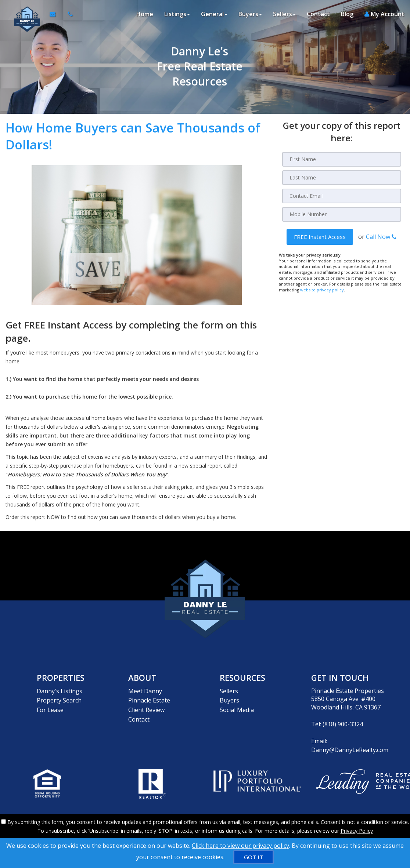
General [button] (214, 15)
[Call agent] (68, 15)
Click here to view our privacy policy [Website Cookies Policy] (240, 846)
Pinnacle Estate (149, 699)
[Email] (342, 196)
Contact (318, 15)
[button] (320, 237)
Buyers (229, 699)
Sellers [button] (284, 15)
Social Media (237, 707)
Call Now (381, 237)
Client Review (146, 707)
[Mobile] (342, 214)
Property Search (59, 699)
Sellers (229, 691)
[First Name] (342, 159)
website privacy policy (322, 289)
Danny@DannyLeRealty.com (350, 749)
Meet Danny (145, 691)
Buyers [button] (250, 15)
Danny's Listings (60, 691)
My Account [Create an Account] (384, 15)
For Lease (50, 707)
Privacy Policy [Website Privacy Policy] (357, 830)
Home (145, 15)
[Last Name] (342, 178)
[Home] (25, 15)
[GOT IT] (253, 857)
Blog (347, 15)
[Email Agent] (56, 15)
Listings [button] (177, 15)
